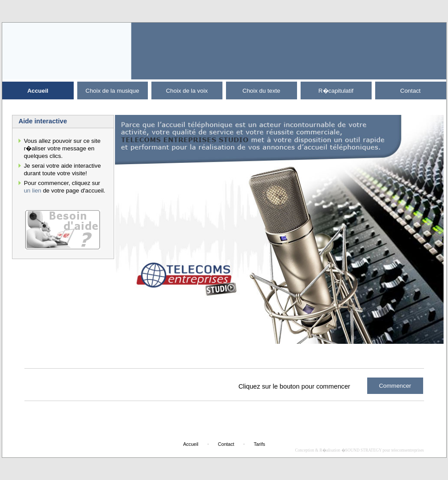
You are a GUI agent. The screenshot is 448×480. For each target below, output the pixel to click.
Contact (410, 91)
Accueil (38, 91)
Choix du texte (261, 91)
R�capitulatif (336, 91)
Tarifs (260, 444)
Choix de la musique (113, 91)
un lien (33, 191)
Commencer (395, 386)
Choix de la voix (187, 91)
